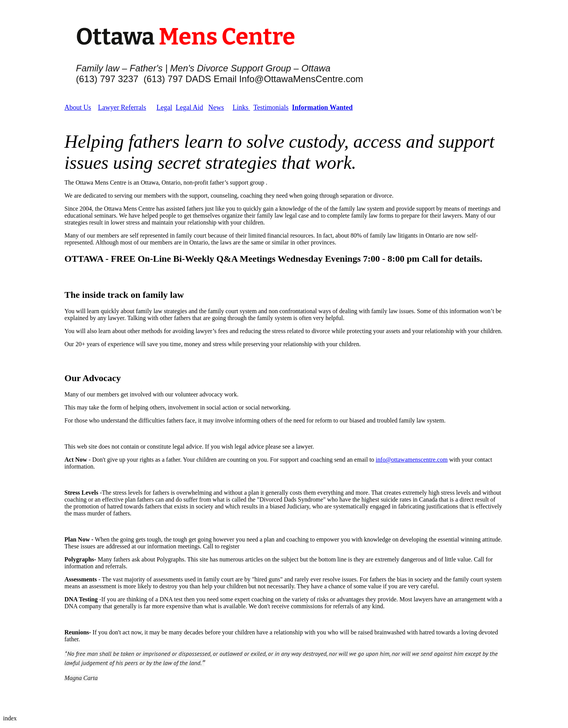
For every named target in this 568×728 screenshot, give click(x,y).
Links (241, 107)
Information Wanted (322, 107)
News (216, 107)
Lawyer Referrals (122, 107)
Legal (164, 107)
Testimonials (271, 107)
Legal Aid (189, 107)
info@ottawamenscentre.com (412, 460)
